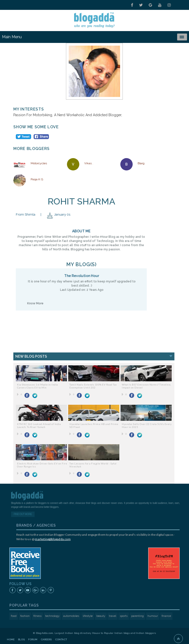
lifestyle (88, 616)
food (14, 616)
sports (124, 616)
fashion (25, 616)
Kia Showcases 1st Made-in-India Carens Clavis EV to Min (38, 386)
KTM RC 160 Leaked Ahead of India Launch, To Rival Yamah (39, 425)
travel (113, 616)
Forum (33, 639)
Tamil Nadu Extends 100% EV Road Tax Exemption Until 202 (93, 386)
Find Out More (23, 514)
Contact (61, 639)
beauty (101, 616)
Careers (46, 639)
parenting (137, 616)
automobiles (71, 616)
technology (52, 616)
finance (166, 616)
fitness (37, 616)
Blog (21, 639)
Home (11, 639)
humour (153, 616)
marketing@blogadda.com (53, 539)
